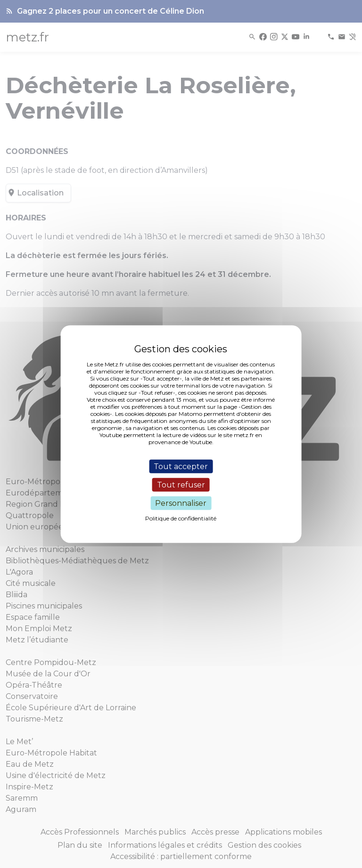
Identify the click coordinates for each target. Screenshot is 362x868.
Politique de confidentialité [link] (181, 518)
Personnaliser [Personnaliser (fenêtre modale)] (181, 503)
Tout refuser (181, 484)
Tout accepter (181, 466)
